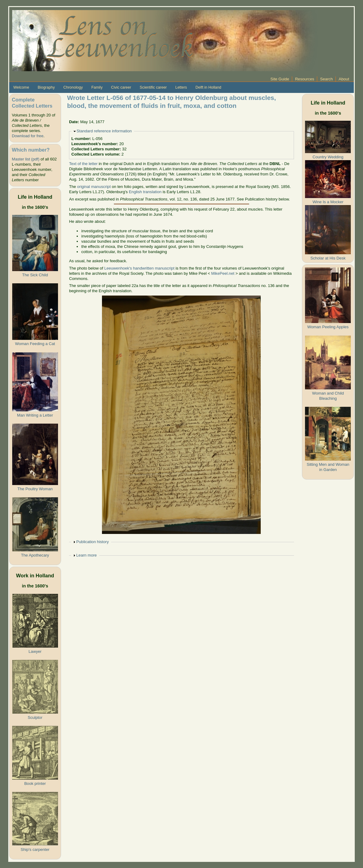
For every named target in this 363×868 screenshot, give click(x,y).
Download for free (28, 136)
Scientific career (153, 87)
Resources (305, 79)
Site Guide (280, 79)
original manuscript (94, 187)
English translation (145, 192)
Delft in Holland (208, 87)
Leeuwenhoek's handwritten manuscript (139, 268)
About (344, 79)
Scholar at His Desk (328, 258)
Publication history (93, 542)
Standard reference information (104, 131)
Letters (181, 87)
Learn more (87, 555)
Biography (46, 87)
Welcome (21, 87)
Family (97, 87)
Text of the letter (83, 164)
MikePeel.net (223, 273)
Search (326, 79)
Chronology (73, 87)
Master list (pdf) (26, 159)
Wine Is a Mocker (328, 202)
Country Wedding (328, 157)
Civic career (121, 87)
